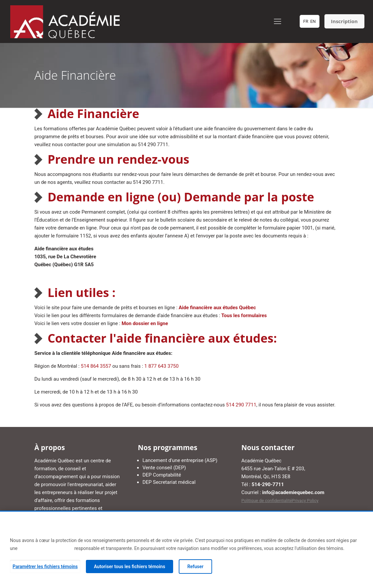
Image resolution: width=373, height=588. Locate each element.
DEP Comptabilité (162, 475)
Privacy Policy (305, 501)
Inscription (344, 21)
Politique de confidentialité (266, 501)
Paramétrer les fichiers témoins (45, 567)
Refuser (195, 567)
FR (306, 21)
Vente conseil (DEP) (164, 468)
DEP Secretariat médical (169, 482)
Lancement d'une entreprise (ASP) (180, 460)
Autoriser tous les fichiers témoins (130, 567)
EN (313, 21)
